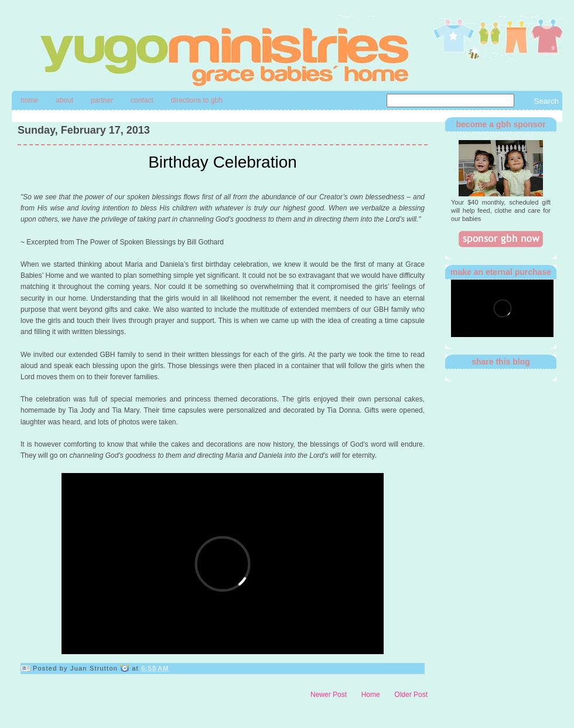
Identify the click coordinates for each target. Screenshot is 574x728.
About (64, 100)
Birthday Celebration (223, 162)
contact (142, 100)
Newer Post (329, 695)
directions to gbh (197, 100)
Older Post (411, 695)
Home (29, 100)
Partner (102, 100)
